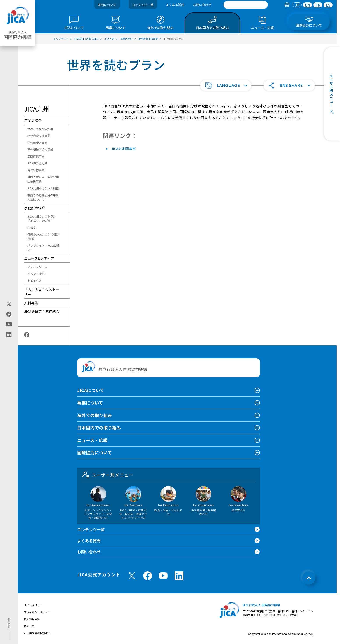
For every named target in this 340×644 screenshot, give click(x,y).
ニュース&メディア (39, 258)
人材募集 (31, 303)
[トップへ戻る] (309, 578)
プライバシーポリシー (37, 612)
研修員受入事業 (37, 143)
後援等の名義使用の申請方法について (43, 197)
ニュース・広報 (92, 440)
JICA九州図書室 (123, 149)
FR (318, 5)
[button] (226, 86)
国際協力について (94, 453)
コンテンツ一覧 (143, 5)
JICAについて (91, 390)
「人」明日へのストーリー (42, 292)
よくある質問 (175, 5)
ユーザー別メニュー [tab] (108, 475)
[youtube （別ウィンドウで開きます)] (163, 576)
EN (308, 5)
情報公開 (29, 626)
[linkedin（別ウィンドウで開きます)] (9, 334)
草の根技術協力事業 (40, 149)
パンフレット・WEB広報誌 (43, 248)
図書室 (32, 228)
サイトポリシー (33, 605)
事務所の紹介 (35, 208)
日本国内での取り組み (99, 428)
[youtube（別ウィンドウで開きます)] (9, 324)
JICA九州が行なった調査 (43, 188)
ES (328, 5)
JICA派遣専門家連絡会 (42, 311)
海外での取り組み (95, 415)
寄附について (107, 5)
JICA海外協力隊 (37, 163)
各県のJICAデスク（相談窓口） (43, 236)
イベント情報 (36, 274)
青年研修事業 (36, 170)
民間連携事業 (36, 156)
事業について (90, 403)
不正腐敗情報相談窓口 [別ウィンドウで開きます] (37, 633)
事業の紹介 (33, 120)
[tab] (287, 5)
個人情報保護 (32, 619)
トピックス (34, 280)
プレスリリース (37, 267)
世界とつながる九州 (40, 129)
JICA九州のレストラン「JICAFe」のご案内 (42, 219)
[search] (246, 5)
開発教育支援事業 (39, 136)
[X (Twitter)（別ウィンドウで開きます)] (9, 304)
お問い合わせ (202, 5)
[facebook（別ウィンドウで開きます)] (9, 314)
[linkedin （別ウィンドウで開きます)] (179, 576)
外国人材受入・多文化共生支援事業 (43, 179)
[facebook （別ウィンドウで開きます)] (148, 576)
